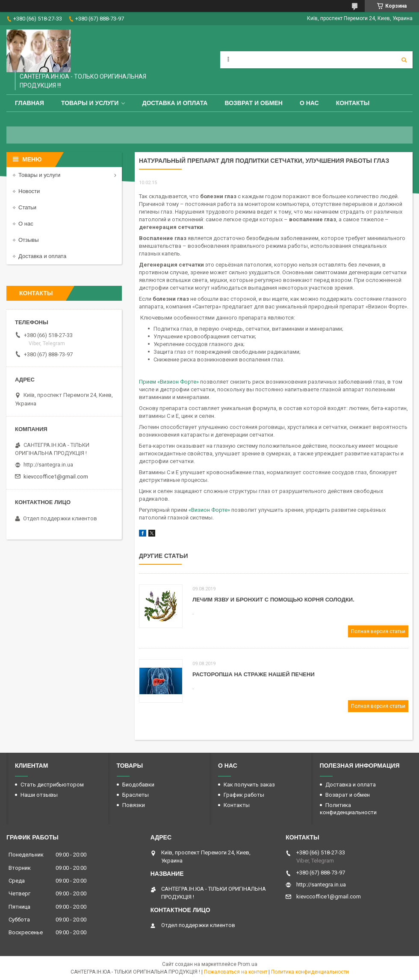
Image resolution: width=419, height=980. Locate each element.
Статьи (27, 207)
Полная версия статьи (378, 631)
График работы (244, 795)
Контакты (353, 103)
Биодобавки (138, 785)
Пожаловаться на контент (236, 972)
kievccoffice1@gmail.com (56, 477)
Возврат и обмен (254, 103)
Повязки (134, 805)
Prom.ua (248, 964)
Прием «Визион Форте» (169, 382)
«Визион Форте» (209, 510)
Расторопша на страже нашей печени (254, 674)
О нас (309, 103)
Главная (30, 103)
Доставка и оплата (175, 103)
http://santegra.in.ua (48, 465)
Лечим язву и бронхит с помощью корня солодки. (273, 600)
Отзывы (29, 240)
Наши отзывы (39, 795)
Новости (29, 191)
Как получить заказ (249, 785)
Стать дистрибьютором (52, 785)
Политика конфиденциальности (310, 972)
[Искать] (404, 60)
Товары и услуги (90, 103)
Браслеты (136, 795)
